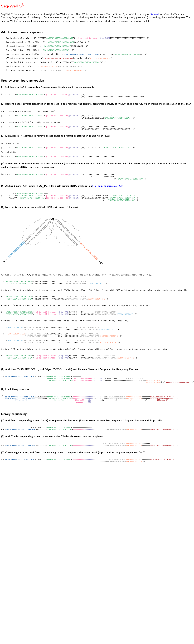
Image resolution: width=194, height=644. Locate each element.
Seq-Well (155, 14)
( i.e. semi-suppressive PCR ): (109, 191)
